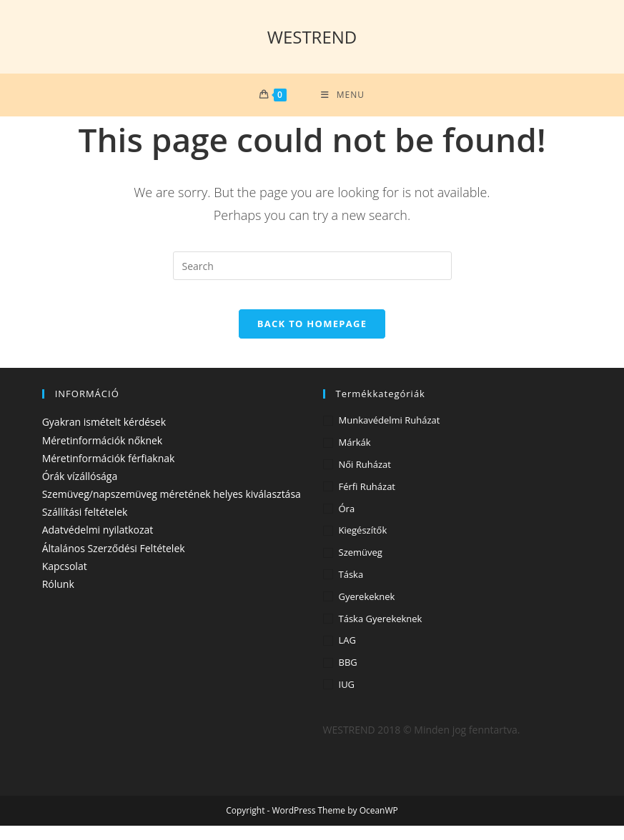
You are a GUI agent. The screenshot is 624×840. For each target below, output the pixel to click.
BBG (348, 676)
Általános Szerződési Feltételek (114, 562)
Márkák (355, 456)
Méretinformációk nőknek (103, 455)
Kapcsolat (65, 580)
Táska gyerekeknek (381, 633)
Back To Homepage (312, 338)
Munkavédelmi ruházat (390, 434)
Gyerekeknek (367, 611)
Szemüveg (361, 566)
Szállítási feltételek (85, 526)
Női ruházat (365, 479)
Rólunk (58, 598)
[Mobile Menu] (343, 95)
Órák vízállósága (80, 490)
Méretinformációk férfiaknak (109, 472)
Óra (347, 523)
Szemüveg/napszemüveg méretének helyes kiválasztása (172, 508)
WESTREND (312, 37)
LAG (347, 654)
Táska (351, 589)
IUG (347, 699)
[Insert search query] (312, 266)
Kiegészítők (363, 544)
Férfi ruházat (367, 501)
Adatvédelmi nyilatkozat (98, 544)
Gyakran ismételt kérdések (104, 436)
